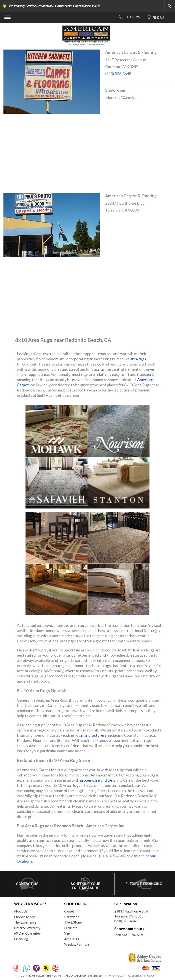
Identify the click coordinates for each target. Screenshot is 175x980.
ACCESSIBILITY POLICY (141, 976)
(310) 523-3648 (118, 74)
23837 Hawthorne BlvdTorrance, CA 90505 (131, 914)
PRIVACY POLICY (115, 976)
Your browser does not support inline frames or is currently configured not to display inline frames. (87, 153)
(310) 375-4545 (126, 921)
